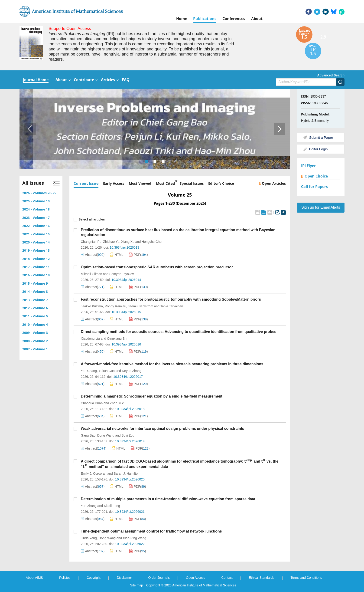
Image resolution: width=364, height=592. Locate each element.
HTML (117, 255)
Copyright (94, 578)
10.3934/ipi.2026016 (126, 344)
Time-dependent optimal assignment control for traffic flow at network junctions (151, 531)
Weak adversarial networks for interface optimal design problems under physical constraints (162, 429)
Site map (137, 585)
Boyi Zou (128, 435)
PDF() (138, 255)
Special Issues (192, 183)
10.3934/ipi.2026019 (130, 441)
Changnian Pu (91, 242)
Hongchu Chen (152, 242)
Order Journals (159, 578)
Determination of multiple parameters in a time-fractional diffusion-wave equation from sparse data (168, 499)
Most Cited (166, 183)
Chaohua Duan (92, 403)
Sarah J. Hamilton (127, 474)
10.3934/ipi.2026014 (126, 280)
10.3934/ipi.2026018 (130, 409)
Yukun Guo (107, 371)
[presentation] (248, 461)
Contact (227, 578)
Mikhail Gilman (91, 274)
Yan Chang (89, 371)
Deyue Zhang (132, 371)
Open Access (196, 578)
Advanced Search (331, 75)
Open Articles (272, 183)
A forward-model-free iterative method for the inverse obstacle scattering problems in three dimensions (172, 364)
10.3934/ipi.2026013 (125, 247)
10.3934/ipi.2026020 (130, 479)
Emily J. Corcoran (94, 474)
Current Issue (86, 183)
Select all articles (89, 219)
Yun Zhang (89, 506)
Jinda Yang (89, 538)
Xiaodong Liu (90, 339)
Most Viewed (140, 183)
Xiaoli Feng (112, 506)
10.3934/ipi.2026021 (130, 512)
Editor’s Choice (221, 183)
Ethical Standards (262, 578)
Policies (65, 578)
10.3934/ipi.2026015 (126, 312)
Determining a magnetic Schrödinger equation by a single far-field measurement (152, 396)
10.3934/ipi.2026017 (128, 377)
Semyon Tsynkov (122, 274)
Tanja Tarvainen (172, 306)
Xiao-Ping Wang (135, 538)
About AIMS (34, 578)
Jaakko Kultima (92, 306)
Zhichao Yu (111, 242)
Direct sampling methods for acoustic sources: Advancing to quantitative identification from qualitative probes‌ (179, 332)
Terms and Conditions (306, 578)
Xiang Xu (128, 242)
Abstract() (93, 255)
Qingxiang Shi (117, 339)
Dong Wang (106, 435)
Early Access (114, 183)
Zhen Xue (117, 403)
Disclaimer (124, 578)
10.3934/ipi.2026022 (130, 544)
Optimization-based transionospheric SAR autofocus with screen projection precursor (157, 267)
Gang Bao (88, 435)
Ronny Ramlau (115, 306)
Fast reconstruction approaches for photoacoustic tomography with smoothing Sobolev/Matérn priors (171, 299)
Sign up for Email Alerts (321, 207)
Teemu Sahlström (141, 306)
